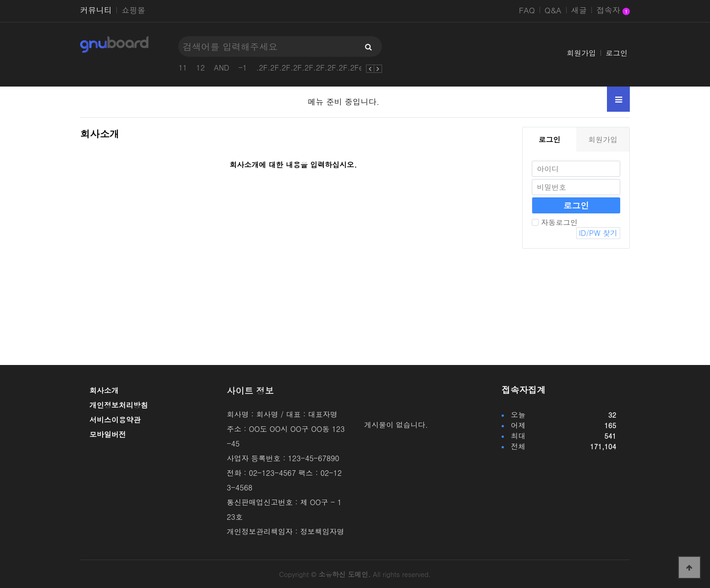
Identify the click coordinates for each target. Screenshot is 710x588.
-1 (243, 68)
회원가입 (581, 53)
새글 (579, 10)
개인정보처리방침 (119, 405)
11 (183, 68)
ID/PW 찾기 (598, 233)
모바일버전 (108, 434)
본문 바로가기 (0, 0)
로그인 (617, 53)
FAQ (527, 10)
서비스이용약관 (115, 420)
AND (221, 68)
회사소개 (104, 390)
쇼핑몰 (133, 10)
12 (200, 68)
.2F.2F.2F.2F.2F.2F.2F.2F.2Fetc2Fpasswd (330, 68)
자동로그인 (555, 222)
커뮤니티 (96, 10)
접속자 (613, 11)
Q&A (553, 10)
